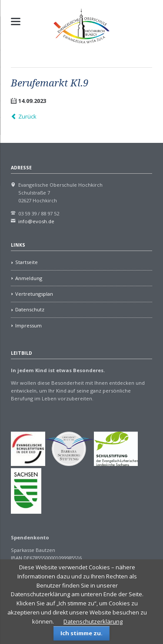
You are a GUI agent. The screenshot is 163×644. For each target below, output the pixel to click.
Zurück (27, 116)
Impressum (28, 325)
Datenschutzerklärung (93, 621)
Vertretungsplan (34, 294)
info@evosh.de (36, 221)
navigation (16, 21)
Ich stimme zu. (81, 633)
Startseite (27, 262)
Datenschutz (30, 309)
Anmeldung (29, 278)
